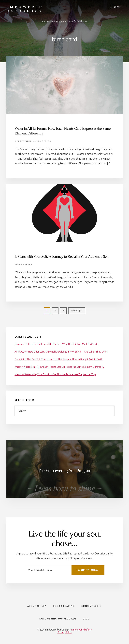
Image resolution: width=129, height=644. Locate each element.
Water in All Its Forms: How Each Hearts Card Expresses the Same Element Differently (59, 367)
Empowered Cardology (25, 9)
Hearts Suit (23, 141)
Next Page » (75, 310)
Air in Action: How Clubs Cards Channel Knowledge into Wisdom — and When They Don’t (61, 352)
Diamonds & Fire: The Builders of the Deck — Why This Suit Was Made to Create (56, 344)
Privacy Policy (65, 633)
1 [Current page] (46, 310)
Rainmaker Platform (81, 630)
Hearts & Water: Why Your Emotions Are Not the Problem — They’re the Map (55, 374)
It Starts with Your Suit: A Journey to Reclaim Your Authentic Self (62, 256)
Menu (118, 7)
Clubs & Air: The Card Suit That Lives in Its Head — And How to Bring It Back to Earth (58, 359)
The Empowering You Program (65, 470)
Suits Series (42, 141)
